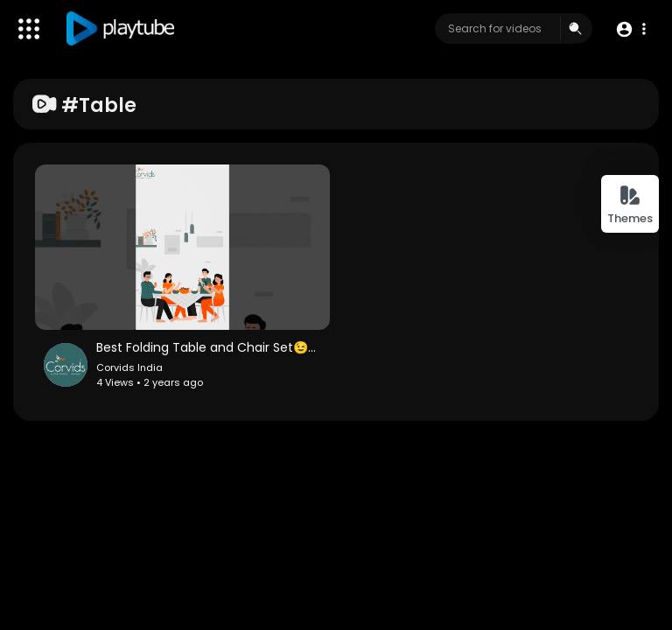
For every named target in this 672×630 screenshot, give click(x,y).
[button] (630, 29)
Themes (630, 205)
